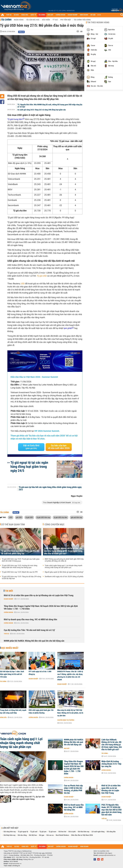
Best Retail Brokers (62, 835)
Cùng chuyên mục (54, 524)
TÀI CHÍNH (42, 15)
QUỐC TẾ (33, 15)
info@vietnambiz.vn (15, 864)
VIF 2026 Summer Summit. (47, 431)
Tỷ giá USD (42, 276)
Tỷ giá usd (34, 832)
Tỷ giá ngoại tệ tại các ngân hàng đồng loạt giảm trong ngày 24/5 (29, 467)
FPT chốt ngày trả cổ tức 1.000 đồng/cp (40, 673)
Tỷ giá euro (52, 832)
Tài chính (6, 20)
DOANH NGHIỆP (73, 15)
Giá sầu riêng (22, 835)
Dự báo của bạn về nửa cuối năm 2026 (59, 447)
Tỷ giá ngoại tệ (23, 832)
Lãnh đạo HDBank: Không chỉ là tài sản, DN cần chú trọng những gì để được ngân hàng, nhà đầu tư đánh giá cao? (63, 551)
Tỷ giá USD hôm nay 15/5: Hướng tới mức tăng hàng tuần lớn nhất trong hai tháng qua (20, 567)
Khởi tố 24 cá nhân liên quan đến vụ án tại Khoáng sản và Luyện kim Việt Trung (39, 595)
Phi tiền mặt (66, 20)
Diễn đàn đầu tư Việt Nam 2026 (82, 835)
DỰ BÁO (16, 15)
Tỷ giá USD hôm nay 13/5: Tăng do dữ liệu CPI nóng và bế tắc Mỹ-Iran (21, 578)
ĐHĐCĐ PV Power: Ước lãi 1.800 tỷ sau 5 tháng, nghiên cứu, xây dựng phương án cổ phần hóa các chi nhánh (70, 676)
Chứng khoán (8, 612)
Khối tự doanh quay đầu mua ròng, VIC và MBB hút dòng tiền (30, 620)
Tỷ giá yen (43, 832)
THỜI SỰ (9, 15)
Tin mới (9, 591)
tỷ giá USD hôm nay (43, 517)
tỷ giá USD (29, 517)
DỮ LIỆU (93, 15)
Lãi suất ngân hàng (98, 832)
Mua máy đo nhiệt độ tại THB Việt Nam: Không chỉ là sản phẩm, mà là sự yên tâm (70, 713)
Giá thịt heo (33, 835)
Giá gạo (42, 835)
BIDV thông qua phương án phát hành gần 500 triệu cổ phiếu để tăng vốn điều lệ (64, 560)
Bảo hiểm (46, 20)
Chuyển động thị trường (66, 720)
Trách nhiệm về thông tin (12, 866)
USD (23, 284)
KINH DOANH (84, 15)
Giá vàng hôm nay (10, 832)
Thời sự (6, 634)
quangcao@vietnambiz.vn (107, 855)
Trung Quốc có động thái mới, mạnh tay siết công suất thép (13, 712)
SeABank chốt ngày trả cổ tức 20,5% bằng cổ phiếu (64, 577)
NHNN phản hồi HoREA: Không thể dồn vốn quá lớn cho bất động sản (34, 641)
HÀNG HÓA (25, 15)
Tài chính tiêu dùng (82, 20)
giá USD (19, 517)
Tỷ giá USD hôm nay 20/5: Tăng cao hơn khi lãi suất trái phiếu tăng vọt (20, 552)
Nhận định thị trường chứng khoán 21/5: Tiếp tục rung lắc (111, 764)
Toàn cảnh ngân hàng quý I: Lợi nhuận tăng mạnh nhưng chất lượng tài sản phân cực (63, 567)
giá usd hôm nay (77, 517)
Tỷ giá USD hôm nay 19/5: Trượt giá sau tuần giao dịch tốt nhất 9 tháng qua (21, 560)
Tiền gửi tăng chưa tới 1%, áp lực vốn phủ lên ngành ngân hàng (29, 798)
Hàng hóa (3, 717)
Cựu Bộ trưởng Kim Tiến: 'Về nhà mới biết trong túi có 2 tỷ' (29, 630)
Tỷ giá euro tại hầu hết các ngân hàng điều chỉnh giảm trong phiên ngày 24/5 (50, 488)
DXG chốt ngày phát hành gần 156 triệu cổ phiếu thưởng (41, 712)
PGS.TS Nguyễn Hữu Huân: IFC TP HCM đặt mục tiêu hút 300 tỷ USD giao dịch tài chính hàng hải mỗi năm (111, 810)
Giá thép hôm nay (10, 835)
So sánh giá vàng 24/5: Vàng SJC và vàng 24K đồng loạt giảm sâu (42, 110)
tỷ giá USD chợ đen (60, 517)
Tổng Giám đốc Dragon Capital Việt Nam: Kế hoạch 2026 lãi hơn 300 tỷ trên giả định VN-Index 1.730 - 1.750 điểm (41, 607)
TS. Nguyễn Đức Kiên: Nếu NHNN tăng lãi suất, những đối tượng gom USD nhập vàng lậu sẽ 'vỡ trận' (50, 106)
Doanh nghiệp (8, 599)
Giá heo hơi (62, 832)
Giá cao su (50, 835)
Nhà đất (67, 748)
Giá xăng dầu (111, 832)
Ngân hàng (19, 20)
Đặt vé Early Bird (31, 447)
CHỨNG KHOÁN (61, 15)
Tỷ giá (55, 20)
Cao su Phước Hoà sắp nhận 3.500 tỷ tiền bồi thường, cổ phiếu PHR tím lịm (73, 789)
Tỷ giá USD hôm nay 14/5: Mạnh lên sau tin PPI (20, 572)
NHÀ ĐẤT (50, 15)
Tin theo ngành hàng (98, 22)
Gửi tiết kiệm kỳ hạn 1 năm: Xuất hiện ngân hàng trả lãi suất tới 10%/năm (12, 674)
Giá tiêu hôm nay (84, 832)
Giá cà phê (72, 832)
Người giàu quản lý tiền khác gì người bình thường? (64, 572)
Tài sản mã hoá (33, 20)
